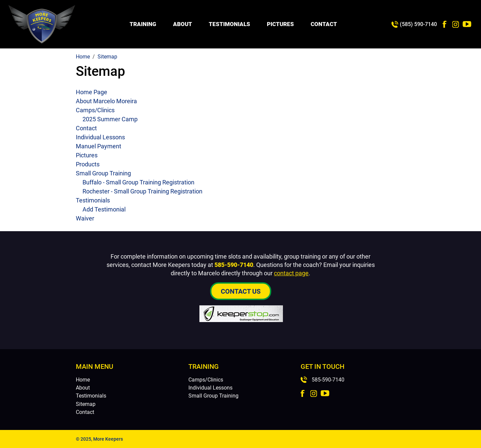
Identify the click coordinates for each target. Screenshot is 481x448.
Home (83, 380)
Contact (324, 24)
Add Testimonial (104, 209)
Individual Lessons (100, 137)
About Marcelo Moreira (106, 101)
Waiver (85, 218)
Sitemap (86, 404)
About (183, 24)
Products (88, 164)
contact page (291, 273)
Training (143, 24)
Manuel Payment (99, 146)
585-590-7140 (234, 265)
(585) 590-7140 (418, 24)
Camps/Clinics (95, 110)
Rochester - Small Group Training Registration (142, 191)
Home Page (92, 92)
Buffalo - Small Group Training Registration (138, 182)
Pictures (280, 24)
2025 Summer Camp (110, 119)
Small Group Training (103, 173)
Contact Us (241, 291)
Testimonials (229, 24)
